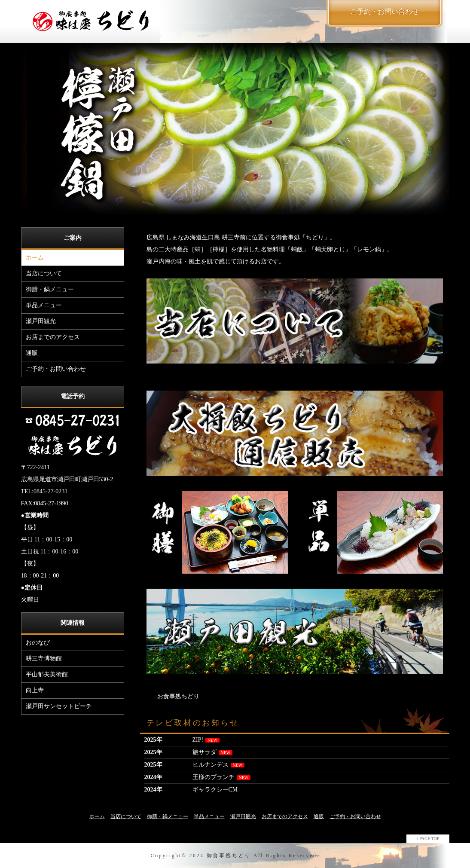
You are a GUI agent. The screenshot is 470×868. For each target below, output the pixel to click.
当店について (44, 274)
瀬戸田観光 (41, 321)
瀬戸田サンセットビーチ (59, 706)
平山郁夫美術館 (47, 674)
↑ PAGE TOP (428, 839)
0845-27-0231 (50, 491)
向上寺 (35, 690)
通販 (32, 353)
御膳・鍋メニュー (50, 289)
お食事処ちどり (178, 696)
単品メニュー (44, 305)
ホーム (35, 258)
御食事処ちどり (229, 856)
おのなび (38, 643)
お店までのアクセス (53, 337)
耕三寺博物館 (44, 659)
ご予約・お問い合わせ (56, 369)
